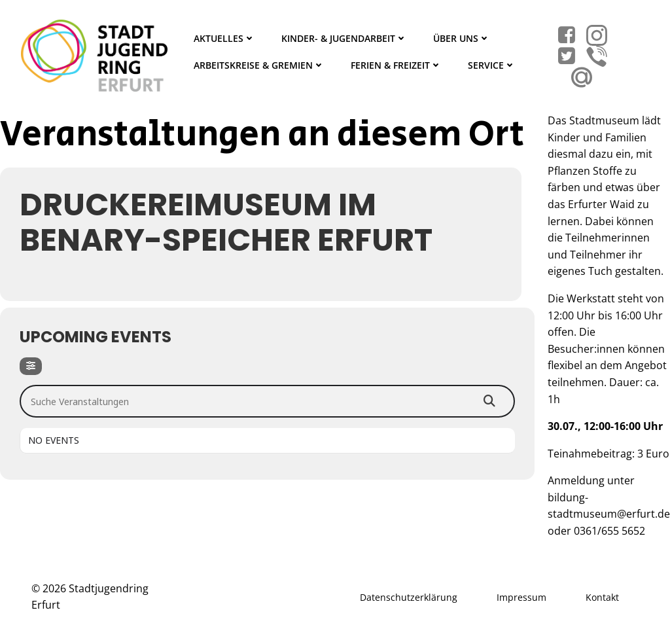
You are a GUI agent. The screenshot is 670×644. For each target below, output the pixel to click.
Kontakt (602, 597)
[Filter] (31, 366)
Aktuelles (224, 38)
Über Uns (462, 38)
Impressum (521, 597)
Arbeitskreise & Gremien (259, 65)
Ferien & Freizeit (396, 65)
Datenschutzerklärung (409, 597)
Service (492, 65)
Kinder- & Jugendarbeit (344, 38)
